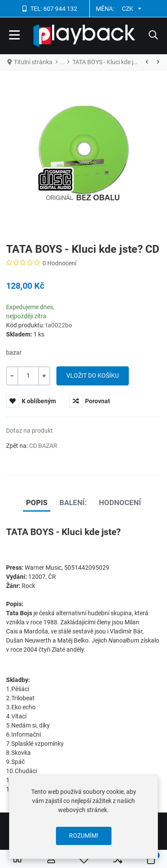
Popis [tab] (37, 503)
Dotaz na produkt (29, 431)
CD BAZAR (43, 446)
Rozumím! (84, 835)
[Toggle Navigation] (15, 36)
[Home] (17, 859)
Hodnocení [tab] (120, 503)
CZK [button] (128, 9)
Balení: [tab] (73, 503)
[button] (153, 36)
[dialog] (83, 817)
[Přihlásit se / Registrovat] (51, 859)
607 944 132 (60, 9)
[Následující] (158, 62)
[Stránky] (147, 62)
